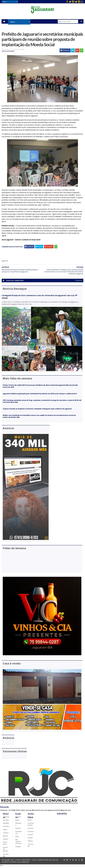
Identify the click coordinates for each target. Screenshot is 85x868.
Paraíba (18, 830)
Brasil (30, 821)
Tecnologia (6, 857)
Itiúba (5, 831)
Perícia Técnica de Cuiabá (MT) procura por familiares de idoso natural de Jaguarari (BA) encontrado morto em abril (40, 387)
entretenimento (31, 826)
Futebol (30, 836)
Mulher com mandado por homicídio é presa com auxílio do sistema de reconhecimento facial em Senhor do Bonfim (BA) (39, 418)
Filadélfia (6, 825)
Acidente (6, 818)
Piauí (17, 838)
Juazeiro (6, 834)
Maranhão (18, 826)
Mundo (5, 837)
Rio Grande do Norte (18, 843)
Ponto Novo (5, 845)
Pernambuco (18, 834)
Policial (30, 839)
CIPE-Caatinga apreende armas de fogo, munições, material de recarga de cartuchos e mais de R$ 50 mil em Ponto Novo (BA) (42, 402)
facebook (79, 282)
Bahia (17, 821)
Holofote (6, 828)
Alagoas (18, 818)
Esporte (30, 830)
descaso (6, 821)
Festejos (31, 833)
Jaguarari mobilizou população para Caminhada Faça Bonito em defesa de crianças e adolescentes (40, 395)
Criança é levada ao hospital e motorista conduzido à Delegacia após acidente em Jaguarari (37, 410)
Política (6, 841)
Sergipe (18, 848)
